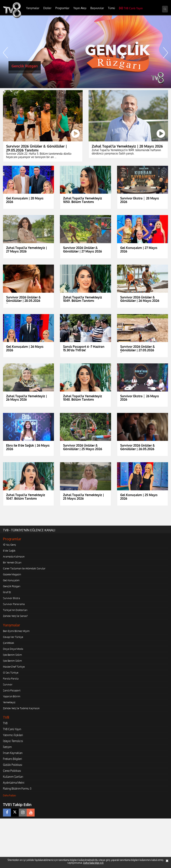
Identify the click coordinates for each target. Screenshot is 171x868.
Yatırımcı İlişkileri (13, 735)
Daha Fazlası (9, 795)
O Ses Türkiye (11, 673)
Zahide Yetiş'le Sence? (15, 616)
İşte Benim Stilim (12, 655)
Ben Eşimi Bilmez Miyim (16, 631)
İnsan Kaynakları (13, 753)
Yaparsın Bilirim (12, 696)
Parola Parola (11, 678)
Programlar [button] (62, 8)
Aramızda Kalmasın (14, 556)
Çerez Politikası (12, 771)
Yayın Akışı (80, 8)
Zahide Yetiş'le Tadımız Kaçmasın (21, 708)
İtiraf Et (7, 592)
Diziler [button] (47, 8)
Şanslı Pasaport (12, 690)
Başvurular (97, 8)
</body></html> (0, 821)
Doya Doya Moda (13, 649)
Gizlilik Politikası (13, 765)
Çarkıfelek (9, 643)
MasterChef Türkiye (14, 667)
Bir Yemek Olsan (12, 562)
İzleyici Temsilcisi (13, 741)
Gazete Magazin (12, 574)
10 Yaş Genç (9, 545)
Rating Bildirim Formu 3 (17, 788)
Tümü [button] (111, 8)
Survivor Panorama (14, 604)
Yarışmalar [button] (33, 8)
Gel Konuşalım (11, 580)
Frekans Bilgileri (12, 759)
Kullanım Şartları (13, 777)
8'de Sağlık (9, 551)
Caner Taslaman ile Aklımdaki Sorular (24, 568)
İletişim (7, 747)
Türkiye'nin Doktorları (15, 610)
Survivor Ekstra (11, 598)
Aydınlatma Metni (14, 783)
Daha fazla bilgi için (93, 863)
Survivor (8, 684)
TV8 (5, 723)
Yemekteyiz (9, 702)
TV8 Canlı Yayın (131, 8)
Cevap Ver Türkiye (13, 637)
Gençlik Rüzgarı (12, 586)
